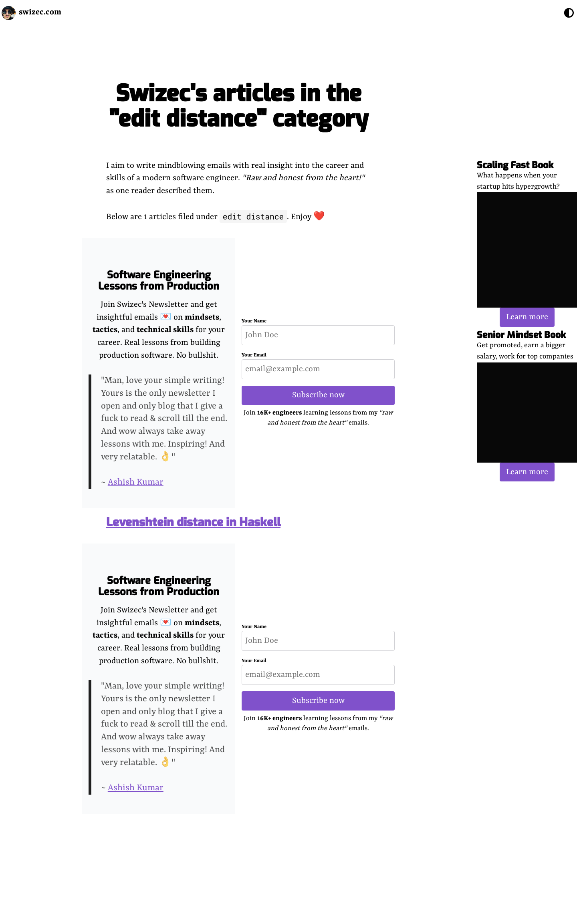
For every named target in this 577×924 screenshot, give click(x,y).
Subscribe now (318, 395)
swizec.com (40, 12)
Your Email (254, 355)
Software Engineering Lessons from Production (159, 281)
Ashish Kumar (136, 482)
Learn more (527, 317)
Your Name (254, 321)
